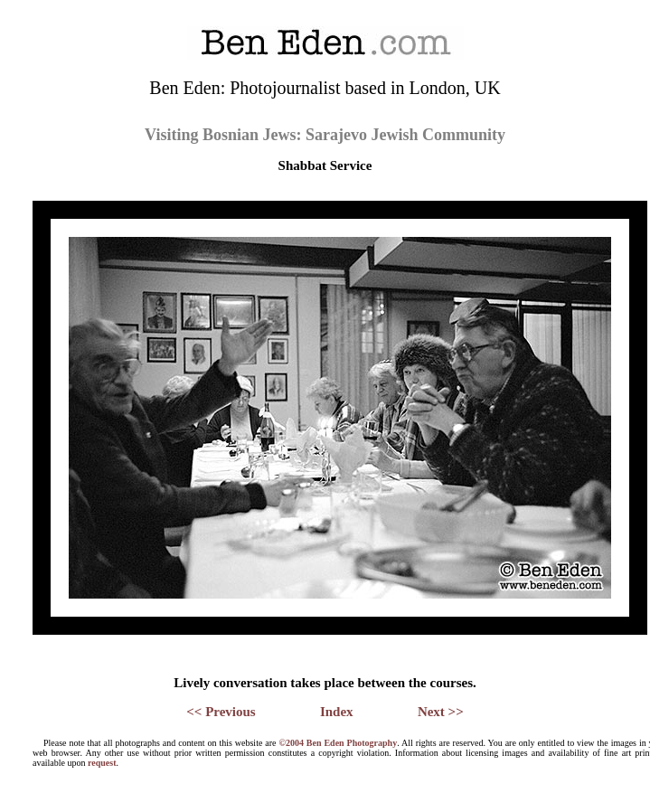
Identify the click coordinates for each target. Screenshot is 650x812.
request (102, 763)
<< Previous (221, 712)
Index (337, 712)
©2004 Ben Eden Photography (338, 743)
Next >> (441, 712)
